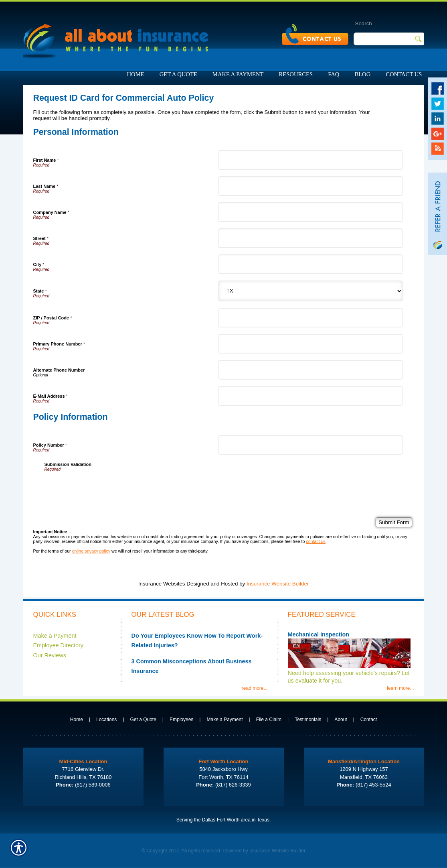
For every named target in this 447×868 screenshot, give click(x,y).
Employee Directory (59, 645)
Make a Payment (55, 636)
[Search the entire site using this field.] (381, 23)
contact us (316, 541)
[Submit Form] (394, 522)
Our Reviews (50, 655)
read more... (255, 688)
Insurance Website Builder (278, 584)
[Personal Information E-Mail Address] (310, 396)
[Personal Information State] (310, 291)
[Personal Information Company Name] (310, 212)
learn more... (400, 688)
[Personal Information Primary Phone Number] (310, 344)
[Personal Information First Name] (310, 160)
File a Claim (269, 720)
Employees (181, 720)
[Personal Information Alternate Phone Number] (310, 370)
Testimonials (308, 720)
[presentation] (105, 487)
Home (77, 720)
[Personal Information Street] (310, 238)
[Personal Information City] (310, 264)
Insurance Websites (162, 584)
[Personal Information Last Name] (310, 186)
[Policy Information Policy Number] (310, 445)
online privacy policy (91, 551)
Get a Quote (143, 720)
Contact (369, 720)
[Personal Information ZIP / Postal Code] (310, 318)
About (341, 720)
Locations (106, 720)
